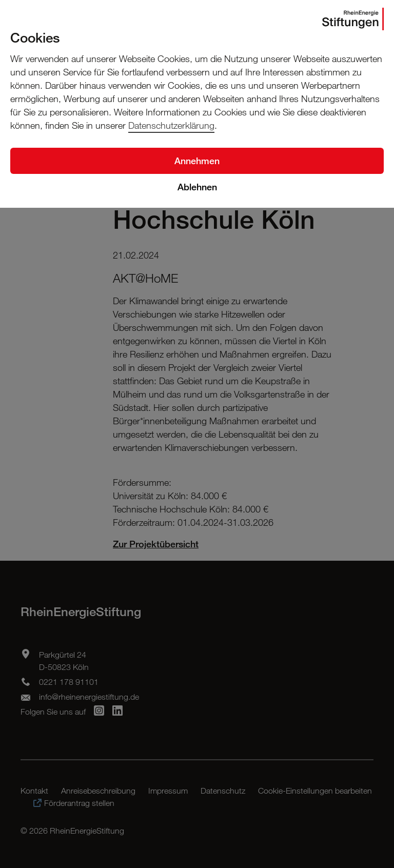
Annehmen (197, 161)
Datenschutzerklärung (171, 125)
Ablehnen (197, 187)
